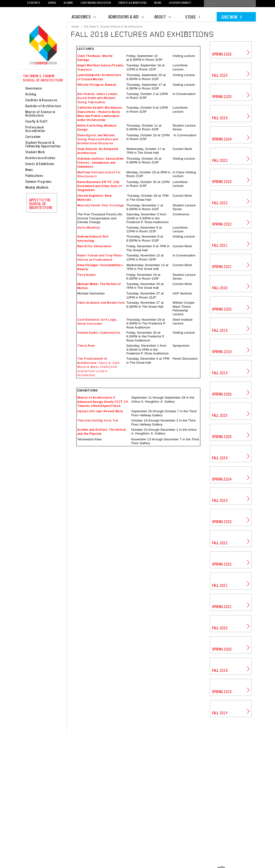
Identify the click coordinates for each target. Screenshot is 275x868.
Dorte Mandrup (89, 228)
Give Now (232, 18)
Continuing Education (96, 3)
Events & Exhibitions (133, 3)
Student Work (35, 152)
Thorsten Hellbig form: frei (98, 421)
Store (193, 18)
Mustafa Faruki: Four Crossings (101, 206)
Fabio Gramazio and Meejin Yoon (101, 303)
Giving (52, 3)
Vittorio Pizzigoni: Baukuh (97, 85)
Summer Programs (39, 182)
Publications (34, 176)
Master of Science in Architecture (40, 114)
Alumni (68, 3)
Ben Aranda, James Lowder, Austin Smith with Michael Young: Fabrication (98, 98)
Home (75, 27)
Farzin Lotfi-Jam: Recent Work (100, 412)
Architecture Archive (40, 158)
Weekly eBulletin (37, 188)
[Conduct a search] (230, 3)
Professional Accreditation (35, 129)
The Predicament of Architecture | (98, 367)
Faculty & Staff (37, 122)
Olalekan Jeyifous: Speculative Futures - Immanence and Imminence (101, 163)
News (158, 3)
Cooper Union (43, 45)
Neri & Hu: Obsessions (94, 247)
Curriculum (33, 137)
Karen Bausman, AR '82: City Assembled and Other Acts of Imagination (100, 186)
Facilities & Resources (41, 100)
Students (34, 3)
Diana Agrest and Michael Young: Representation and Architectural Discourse (98, 140)
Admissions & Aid (129, 17)
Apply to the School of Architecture (41, 204)
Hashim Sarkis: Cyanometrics (99, 333)
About (166, 17)
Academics (87, 17)
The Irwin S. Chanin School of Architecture (43, 79)
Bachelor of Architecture (43, 106)
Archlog (31, 95)
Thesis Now (86, 346)
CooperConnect (180, 3)
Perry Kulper (87, 275)
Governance (34, 89)
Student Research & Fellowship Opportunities (43, 145)
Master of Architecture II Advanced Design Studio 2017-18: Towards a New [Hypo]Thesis (103, 402)
